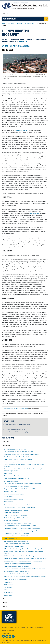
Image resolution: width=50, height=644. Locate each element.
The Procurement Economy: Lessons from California (18, 459)
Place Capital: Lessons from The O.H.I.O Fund (16, 457)
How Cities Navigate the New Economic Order (18, 425)
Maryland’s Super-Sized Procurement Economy (17, 541)
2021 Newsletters (9, 587)
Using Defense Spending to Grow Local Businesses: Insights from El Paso (24, 561)
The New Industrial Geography (12, 539)
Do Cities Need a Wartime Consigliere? (14, 494)
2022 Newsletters (9, 585)
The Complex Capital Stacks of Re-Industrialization (17, 505)
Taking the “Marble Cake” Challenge (13, 476)
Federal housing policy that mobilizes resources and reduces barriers (22, 528)
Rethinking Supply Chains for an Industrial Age (16, 571)
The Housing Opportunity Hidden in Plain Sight (16, 566)
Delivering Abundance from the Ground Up (15, 449)
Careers (17, 627)
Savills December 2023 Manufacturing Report (17, 432)
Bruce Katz (24, 42)
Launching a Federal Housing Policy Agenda (16, 515)
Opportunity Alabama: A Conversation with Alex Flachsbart (19, 508)
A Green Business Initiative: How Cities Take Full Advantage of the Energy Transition (23, 552)
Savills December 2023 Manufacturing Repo (15, 409)
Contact (31, 627)
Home (3, 23)
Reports (5, 603)
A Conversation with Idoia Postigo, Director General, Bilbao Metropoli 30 (23, 549)
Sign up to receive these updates (16, 46)
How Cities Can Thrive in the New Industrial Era (17, 574)
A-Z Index (5, 627)
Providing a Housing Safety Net (12, 521)
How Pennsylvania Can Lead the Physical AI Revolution (19, 452)
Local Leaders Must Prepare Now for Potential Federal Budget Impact (22, 484)
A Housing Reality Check (11, 491)
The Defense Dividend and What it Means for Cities (19, 427)
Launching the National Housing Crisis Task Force (17, 536)
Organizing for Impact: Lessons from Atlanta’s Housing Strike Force (22, 454)
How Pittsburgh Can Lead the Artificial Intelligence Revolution (20, 526)
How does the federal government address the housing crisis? (20, 531)
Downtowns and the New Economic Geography (16, 533)
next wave (18, 271)
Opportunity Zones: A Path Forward (13, 499)
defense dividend (34, 213)
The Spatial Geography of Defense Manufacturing (17, 518)
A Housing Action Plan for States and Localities (16, 486)
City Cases (6, 442)
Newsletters (19, 23)
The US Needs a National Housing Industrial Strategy (18, 523)
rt (27, 409)
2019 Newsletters (9, 593)
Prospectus (6, 599)
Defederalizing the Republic (11, 481)
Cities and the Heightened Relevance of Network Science (19, 462)
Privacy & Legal (24, 627)
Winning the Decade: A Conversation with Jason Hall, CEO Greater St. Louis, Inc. (25, 558)
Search (5, 606)
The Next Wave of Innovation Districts (15, 430)
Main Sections (10, 19)
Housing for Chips (9, 497)
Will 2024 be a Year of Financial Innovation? (16, 579)
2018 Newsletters (9, 595)
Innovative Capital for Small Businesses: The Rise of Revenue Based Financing (25, 577)
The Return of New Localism (11, 513)
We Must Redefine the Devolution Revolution (16, 510)
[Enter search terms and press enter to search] (25, 13)
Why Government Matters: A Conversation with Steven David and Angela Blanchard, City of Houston (23, 470)
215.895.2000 (40, 641)
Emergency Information (8, 630)
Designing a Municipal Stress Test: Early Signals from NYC (19, 489)
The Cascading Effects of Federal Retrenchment (17, 479)
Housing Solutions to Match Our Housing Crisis (16, 544)
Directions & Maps (39, 627)
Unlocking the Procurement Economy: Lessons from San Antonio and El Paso (24, 569)
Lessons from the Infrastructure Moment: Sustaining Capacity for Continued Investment (24, 466)
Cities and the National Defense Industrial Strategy (17, 564)
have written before (21, 130)
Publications (11, 23)
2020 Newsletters (9, 590)
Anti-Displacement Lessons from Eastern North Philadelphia (20, 556)
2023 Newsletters (9, 582)
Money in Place (8, 473)
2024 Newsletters (29, 23)
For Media (11, 627)
